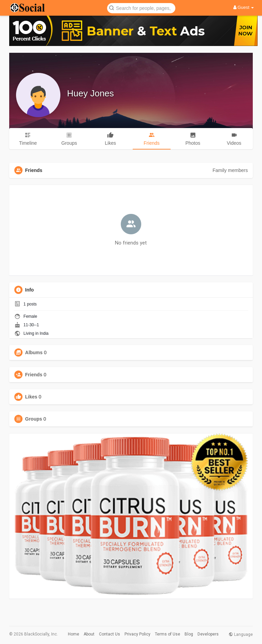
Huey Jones (91, 93)
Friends (34, 375)
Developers (208, 634)
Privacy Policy (137, 634)
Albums (34, 352)
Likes (31, 397)
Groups (34, 419)
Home (74, 634)
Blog (189, 634)
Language (241, 634)
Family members (230, 170)
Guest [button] (244, 7)
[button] (141, 8)
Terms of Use (168, 634)
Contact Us (110, 634)
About (89, 634)
